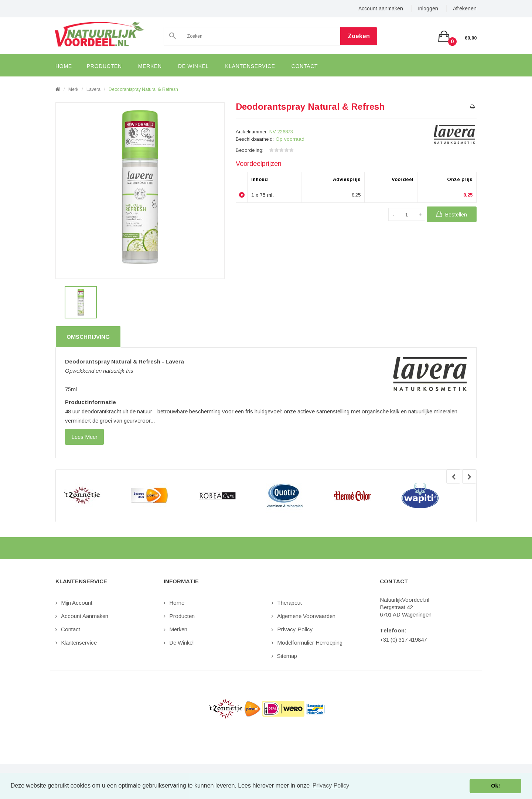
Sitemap (287, 656)
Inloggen (428, 8)
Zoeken (359, 36)
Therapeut (289, 603)
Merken (178, 629)
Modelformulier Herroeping (310, 643)
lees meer (84, 437)
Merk (73, 89)
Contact (71, 629)
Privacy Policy (295, 629)
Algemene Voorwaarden (306, 616)
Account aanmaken (381, 8)
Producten (182, 616)
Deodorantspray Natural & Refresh (143, 89)
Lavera (93, 89)
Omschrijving (88, 337)
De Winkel (181, 643)
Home (177, 603)
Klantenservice (79, 643)
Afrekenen (465, 8)
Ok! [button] (495, 786)
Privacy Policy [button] (331, 786)
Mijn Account (77, 603)
